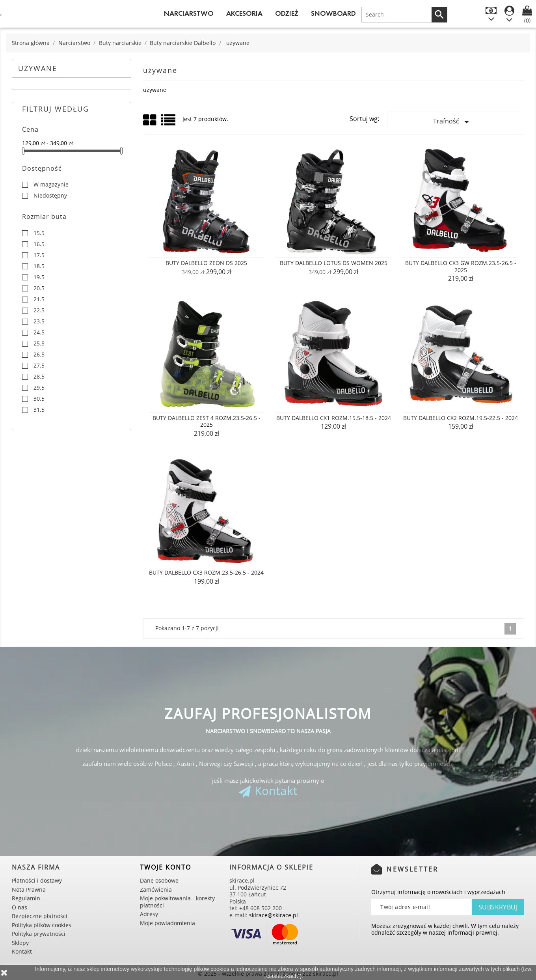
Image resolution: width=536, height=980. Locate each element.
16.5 (39, 244)
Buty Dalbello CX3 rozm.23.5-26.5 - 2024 (206, 572)
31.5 (39, 410)
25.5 (39, 343)
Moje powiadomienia (167, 923)
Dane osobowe (159, 880)
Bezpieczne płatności (40, 916)
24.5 (39, 332)
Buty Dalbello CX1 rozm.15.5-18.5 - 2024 (334, 418)
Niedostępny (50, 196)
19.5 (39, 277)
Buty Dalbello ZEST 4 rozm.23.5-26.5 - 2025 (207, 421)
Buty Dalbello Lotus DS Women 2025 (334, 263)
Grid (150, 120)
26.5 (39, 355)
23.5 (39, 321)
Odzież (287, 13)
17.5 (39, 255)
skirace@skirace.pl (274, 915)
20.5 (39, 288)
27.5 (39, 366)
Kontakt (276, 791)
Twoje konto (166, 867)
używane (38, 68)
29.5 (39, 388)
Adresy (149, 914)
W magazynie (51, 185)
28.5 (39, 377)
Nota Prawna (29, 889)
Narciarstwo (189, 13)
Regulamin (26, 898)
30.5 (39, 399)
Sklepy (20, 943)
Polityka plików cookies (42, 925)
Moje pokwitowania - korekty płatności (177, 902)
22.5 (39, 310)
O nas (20, 907)
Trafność (453, 122)
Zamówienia (156, 889)
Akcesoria (244, 13)
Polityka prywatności (39, 934)
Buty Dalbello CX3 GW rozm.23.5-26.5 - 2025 (461, 266)
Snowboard (333, 13)
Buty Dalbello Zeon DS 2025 (206, 263)
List (169, 123)
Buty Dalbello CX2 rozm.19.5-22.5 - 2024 (461, 418)
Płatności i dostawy (37, 880)
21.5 (39, 299)
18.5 (39, 266)
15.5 (39, 233)
